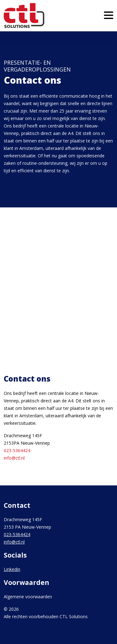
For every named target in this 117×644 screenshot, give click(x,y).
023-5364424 (17, 450)
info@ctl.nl (14, 458)
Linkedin (12, 569)
